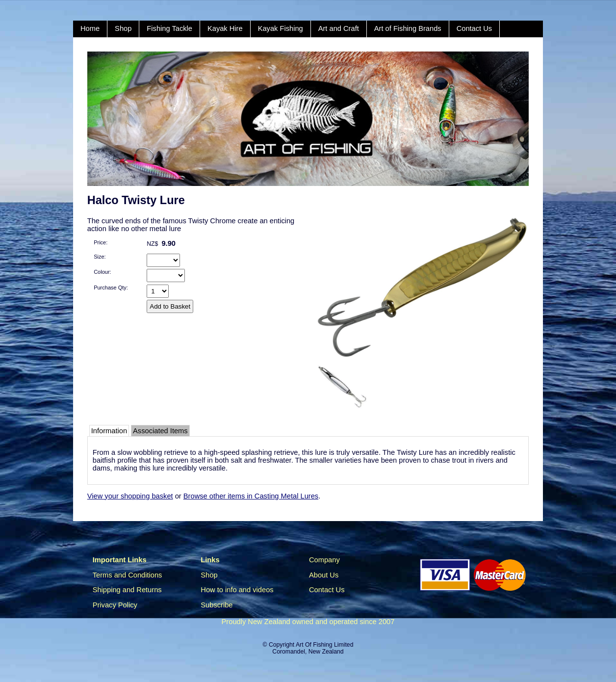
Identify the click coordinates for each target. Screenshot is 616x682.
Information (109, 431)
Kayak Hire (225, 28)
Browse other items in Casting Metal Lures (251, 496)
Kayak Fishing (281, 28)
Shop (123, 28)
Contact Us (475, 28)
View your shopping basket (130, 496)
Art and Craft (339, 28)
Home (90, 28)
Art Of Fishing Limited (324, 645)
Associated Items (160, 431)
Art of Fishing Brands (408, 28)
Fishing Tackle (169, 28)
